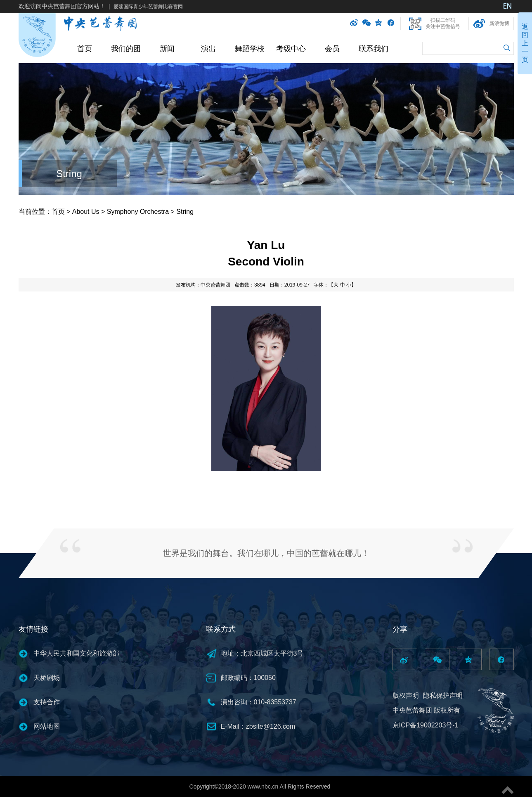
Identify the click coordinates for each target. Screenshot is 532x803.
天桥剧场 (47, 678)
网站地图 (47, 726)
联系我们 (374, 49)
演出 (208, 49)
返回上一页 (525, 43)
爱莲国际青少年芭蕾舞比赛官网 (148, 7)
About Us (86, 212)
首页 (85, 49)
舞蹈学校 (250, 49)
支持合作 (47, 702)
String (69, 174)
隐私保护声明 (443, 695)
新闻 (167, 49)
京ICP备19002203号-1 (426, 725)
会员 (332, 49)
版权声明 (406, 695)
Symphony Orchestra (138, 212)
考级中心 (291, 49)
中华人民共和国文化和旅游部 (76, 653)
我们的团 (126, 49)
